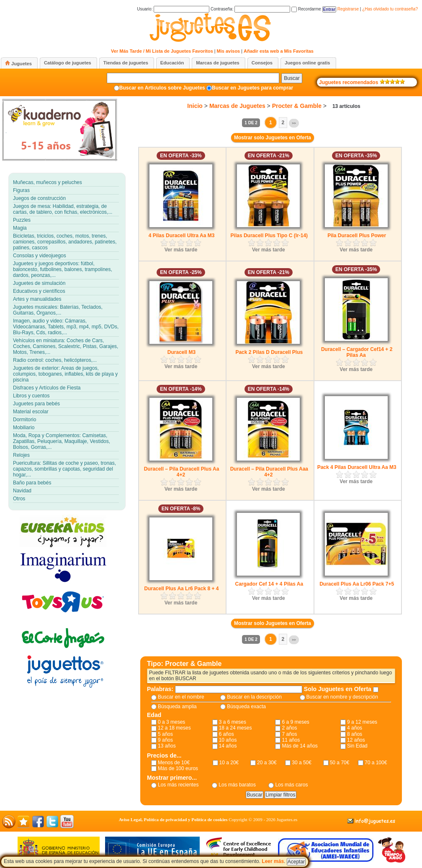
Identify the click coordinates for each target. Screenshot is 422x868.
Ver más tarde (181, 250)
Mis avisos (229, 51)
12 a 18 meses (174, 728)
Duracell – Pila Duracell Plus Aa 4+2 (182, 472)
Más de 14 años (300, 746)
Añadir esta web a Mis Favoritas (279, 51)
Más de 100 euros (178, 768)
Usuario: (173, 9)
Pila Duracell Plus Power (357, 236)
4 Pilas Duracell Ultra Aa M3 (182, 236)
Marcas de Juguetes (237, 106)
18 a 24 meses (235, 728)
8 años (355, 734)
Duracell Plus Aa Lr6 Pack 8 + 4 (182, 589)
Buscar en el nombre (181, 697)
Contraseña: (250, 9)
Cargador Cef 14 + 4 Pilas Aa (269, 584)
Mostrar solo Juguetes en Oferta (273, 138)
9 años (165, 740)
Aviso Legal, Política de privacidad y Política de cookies (173, 819)
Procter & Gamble (297, 106)
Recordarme (306, 9)
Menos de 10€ (174, 763)
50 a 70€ (340, 763)
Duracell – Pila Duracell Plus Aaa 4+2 (269, 472)
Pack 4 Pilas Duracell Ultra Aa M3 (357, 467)
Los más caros (291, 785)
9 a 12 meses (362, 722)
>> (294, 123)
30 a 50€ (302, 763)
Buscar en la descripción (254, 697)
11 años (291, 740)
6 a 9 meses (295, 722)
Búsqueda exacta (246, 707)
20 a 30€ (267, 763)
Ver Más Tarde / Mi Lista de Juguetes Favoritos (162, 51)
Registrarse (348, 9)
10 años (228, 740)
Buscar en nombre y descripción (342, 697)
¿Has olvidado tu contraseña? (390, 9)
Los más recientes (178, 785)
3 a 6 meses (233, 722)
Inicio (195, 106)
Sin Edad (357, 746)
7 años (289, 734)
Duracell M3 (181, 352)
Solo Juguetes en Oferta (338, 689)
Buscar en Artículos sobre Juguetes (162, 88)
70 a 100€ (376, 763)
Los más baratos (237, 785)
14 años (228, 746)
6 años (226, 734)
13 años (167, 746)
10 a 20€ (229, 763)
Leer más (273, 861)
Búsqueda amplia (177, 707)
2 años (289, 728)
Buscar (292, 78)
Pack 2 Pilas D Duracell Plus (269, 352)
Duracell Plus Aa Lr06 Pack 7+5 (357, 584)
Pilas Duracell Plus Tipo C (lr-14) (269, 236)
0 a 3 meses (171, 722)
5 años (165, 734)
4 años (355, 728)
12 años (356, 740)
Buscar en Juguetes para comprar (252, 88)
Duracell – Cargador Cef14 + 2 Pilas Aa (357, 352)
